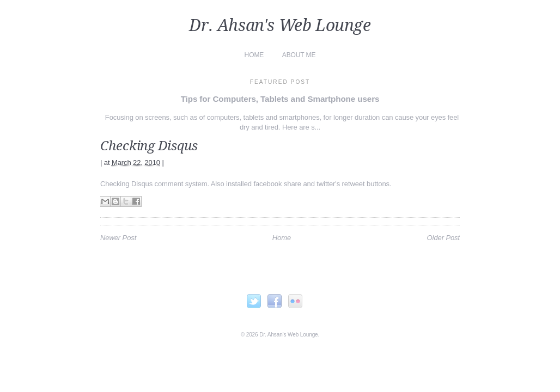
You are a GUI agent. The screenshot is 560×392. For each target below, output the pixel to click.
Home (254, 55)
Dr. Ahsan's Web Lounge (280, 25)
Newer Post (118, 238)
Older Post (443, 238)
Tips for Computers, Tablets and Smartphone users (280, 99)
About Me (299, 55)
